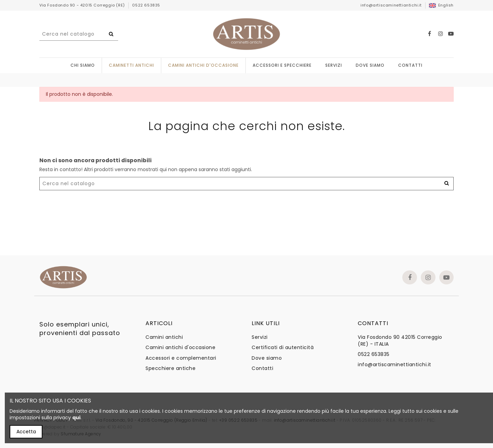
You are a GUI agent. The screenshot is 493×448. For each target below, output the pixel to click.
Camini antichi (164, 337)
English (441, 5)
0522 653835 (146, 5)
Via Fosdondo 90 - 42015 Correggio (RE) (83, 5)
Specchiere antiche (170, 368)
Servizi (260, 337)
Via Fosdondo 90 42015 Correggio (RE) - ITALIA (400, 341)
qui (76, 418)
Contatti (262, 368)
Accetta (26, 432)
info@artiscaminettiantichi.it (391, 5)
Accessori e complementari (181, 358)
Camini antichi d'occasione (180, 348)
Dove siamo (267, 358)
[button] (282, 66)
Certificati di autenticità (283, 348)
